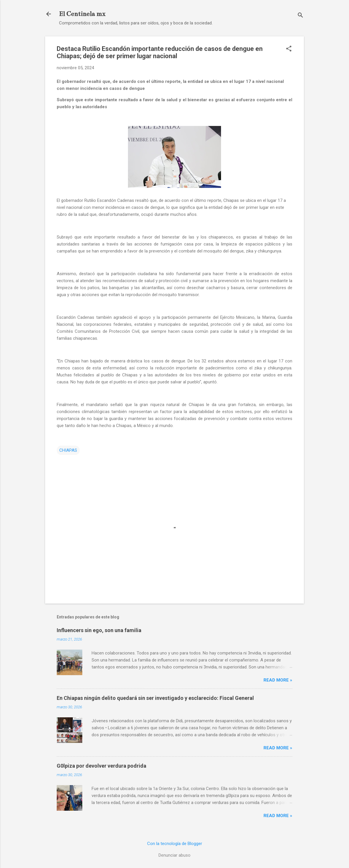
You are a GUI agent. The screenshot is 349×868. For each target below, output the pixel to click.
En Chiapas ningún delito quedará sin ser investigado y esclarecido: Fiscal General (155, 698)
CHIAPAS (68, 450)
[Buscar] (300, 16)
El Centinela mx (82, 14)
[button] (289, 49)
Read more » (278, 680)
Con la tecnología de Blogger (175, 844)
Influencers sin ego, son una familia (99, 630)
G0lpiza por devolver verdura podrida (102, 766)
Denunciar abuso (174, 855)
